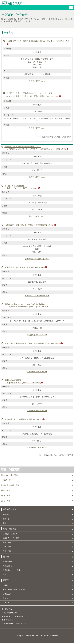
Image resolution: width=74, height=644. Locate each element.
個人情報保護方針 (10, 614)
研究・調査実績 (11, 469)
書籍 (4, 575)
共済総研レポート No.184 (37, 447)
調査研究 (6, 515)
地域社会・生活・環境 (10, 485)
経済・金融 (6, 496)
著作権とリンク (9, 621)
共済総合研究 (8, 562)
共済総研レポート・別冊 (12, 571)
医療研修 (6, 519)
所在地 (5, 599)
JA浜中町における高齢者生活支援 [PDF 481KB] (24, 419)
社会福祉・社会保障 (9, 475)
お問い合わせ (9, 610)
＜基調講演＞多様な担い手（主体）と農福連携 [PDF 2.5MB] (29, 225)
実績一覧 (7, 480)
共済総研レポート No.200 (37, 335)
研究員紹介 (7, 595)
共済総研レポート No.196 (37, 371)
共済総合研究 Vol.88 (37, 128)
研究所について (10, 581)
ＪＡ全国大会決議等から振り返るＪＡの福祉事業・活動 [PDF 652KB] (33, 343)
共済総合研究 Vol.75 (37, 216)
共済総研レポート (9, 567)
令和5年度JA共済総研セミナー (37, 259)
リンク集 (6, 604)
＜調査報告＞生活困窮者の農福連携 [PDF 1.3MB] (25, 267)
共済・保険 (6, 501)
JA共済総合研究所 (38, 3)
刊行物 (6, 557)
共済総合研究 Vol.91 (37, 81)
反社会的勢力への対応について (15, 625)
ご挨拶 (5, 586)
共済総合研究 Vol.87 (37, 177)
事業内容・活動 (10, 510)
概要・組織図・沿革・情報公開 (14, 591)
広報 (4, 523)
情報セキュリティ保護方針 (13, 618)
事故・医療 (6, 491)
